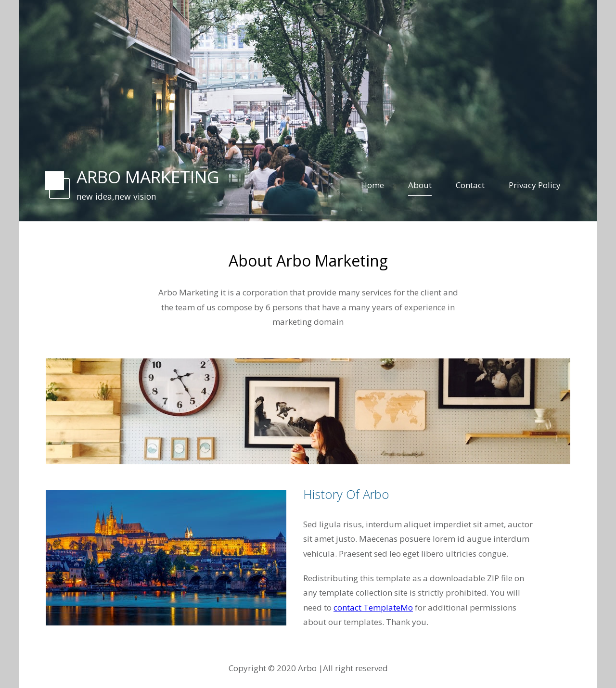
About (420, 185)
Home (372, 185)
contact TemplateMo (373, 607)
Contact (470, 185)
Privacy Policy (535, 185)
